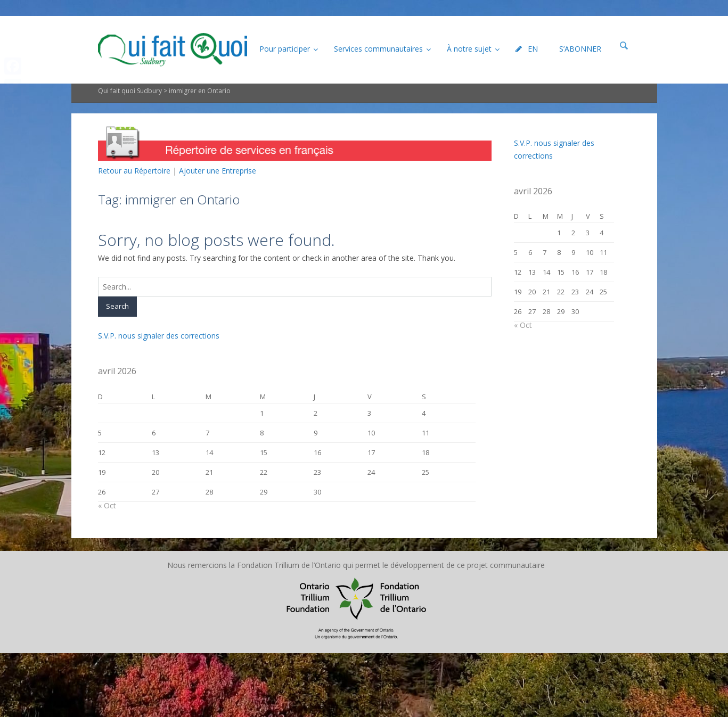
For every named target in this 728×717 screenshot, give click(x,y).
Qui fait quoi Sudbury (130, 91)
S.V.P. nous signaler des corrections (159, 336)
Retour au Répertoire (134, 171)
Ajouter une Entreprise (218, 171)
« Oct (107, 505)
